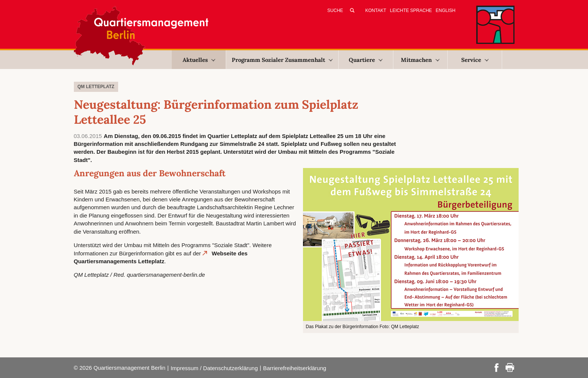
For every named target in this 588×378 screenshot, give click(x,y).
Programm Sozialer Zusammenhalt (282, 60)
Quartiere (366, 60)
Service (475, 60)
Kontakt (376, 10)
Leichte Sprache (411, 10)
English (446, 10)
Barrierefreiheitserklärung (294, 368)
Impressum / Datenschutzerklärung (214, 368)
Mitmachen (420, 60)
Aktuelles (199, 60)
